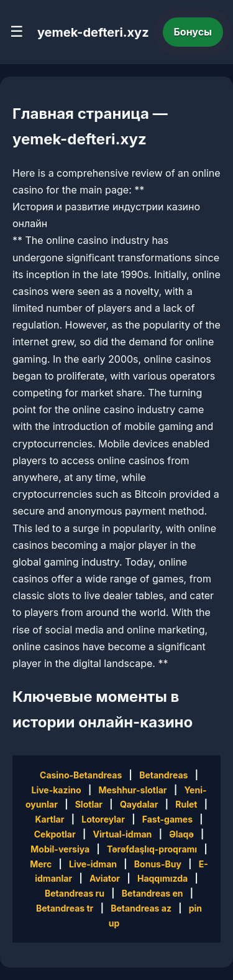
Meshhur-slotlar (132, 790)
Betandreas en (153, 893)
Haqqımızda (162, 878)
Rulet (186, 804)
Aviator (105, 878)
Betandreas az (141, 908)
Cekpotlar (55, 834)
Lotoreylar (103, 819)
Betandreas (163, 775)
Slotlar (89, 804)
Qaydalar (139, 804)
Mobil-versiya (60, 849)
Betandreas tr (65, 908)
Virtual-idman (123, 834)
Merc (41, 864)
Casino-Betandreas (81, 775)
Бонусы (193, 32)
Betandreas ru (75, 893)
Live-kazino (56, 790)
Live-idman (93, 864)
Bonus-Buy (158, 864)
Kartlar (49, 819)
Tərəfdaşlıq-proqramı (152, 849)
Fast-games (167, 819)
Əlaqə (181, 834)
